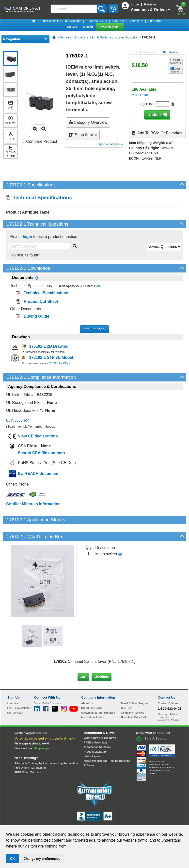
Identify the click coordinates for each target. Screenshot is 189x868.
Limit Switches (102, 37)
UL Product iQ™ (18, 421)
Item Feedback (94, 329)
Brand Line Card (91, 691)
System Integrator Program (98, 696)
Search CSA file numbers (41, 453)
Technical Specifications (39, 197)
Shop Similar (83, 135)
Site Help (127, 691)
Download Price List (134, 700)
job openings (41, 731)
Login (135, 4)
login (27, 237)
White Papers (92, 739)
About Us (118, 21)
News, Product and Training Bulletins (107, 744)
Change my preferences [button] (42, 859)
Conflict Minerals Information (33, 504)
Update (154, 115)
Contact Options (168, 687)
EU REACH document (38, 474)
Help (97, 286)
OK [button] (12, 859)
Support (88, 27)
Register (150, 4)
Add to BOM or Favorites (157, 133)
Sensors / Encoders (74, 37)
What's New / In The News (100, 721)
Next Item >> (171, 52)
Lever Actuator (127, 37)
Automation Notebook (98, 730)
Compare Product (39, 141)
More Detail (140, 95)
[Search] (74, 9)
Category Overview (88, 122)
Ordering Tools (109, 27)
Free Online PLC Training (30, 751)
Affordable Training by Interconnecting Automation (46, 746)
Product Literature (95, 735)
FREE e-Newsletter (96, 725)
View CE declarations (38, 436)
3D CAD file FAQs (59, 363)
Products (71, 27)
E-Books (89, 749)
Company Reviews (133, 696)
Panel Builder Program (135, 687)
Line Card (154, 21)
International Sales (93, 700)
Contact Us (136, 21)
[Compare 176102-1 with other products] (24, 141)
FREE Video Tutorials (28, 756)
